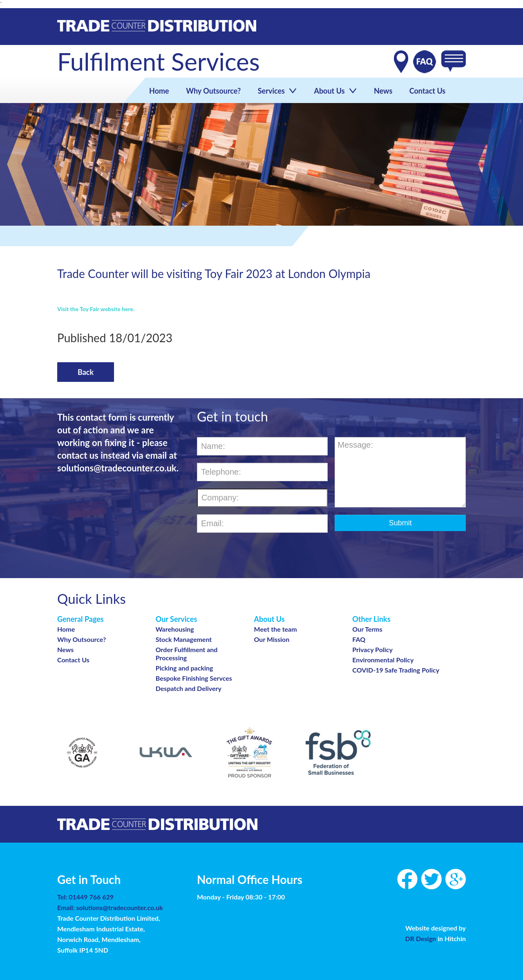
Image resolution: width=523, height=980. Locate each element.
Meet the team (276, 629)
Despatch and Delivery (189, 688)
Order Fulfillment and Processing (187, 654)
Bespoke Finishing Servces (194, 678)
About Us (335, 91)
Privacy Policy (372, 649)
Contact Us (426, 91)
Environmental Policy (383, 660)
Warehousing (175, 629)
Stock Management (184, 639)
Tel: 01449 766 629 (85, 897)
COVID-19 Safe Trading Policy (396, 670)
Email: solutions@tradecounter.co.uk (110, 907)
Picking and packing (184, 668)
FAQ (359, 639)
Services (277, 91)
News (382, 91)
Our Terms (367, 629)
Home (159, 91)
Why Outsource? (213, 91)
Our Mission (272, 639)
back (86, 372)
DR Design (421, 939)
